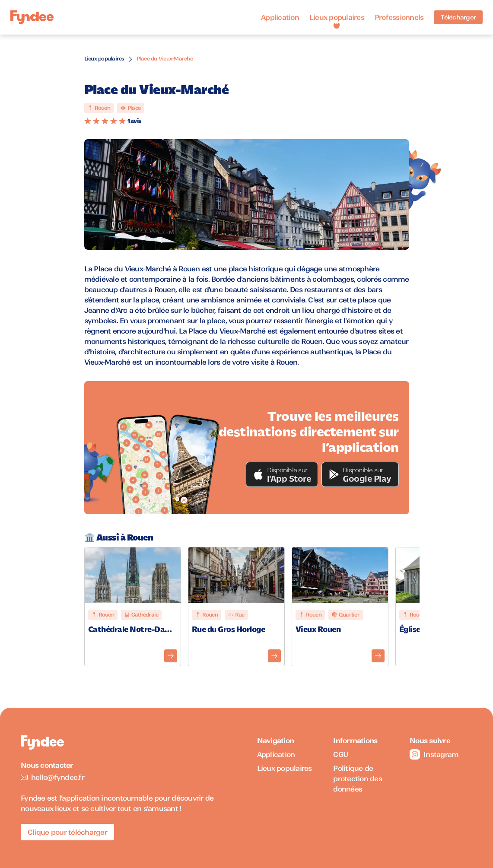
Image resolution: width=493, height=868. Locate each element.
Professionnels (399, 17)
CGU (341, 754)
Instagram (434, 754)
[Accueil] (32, 17)
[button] (282, 474)
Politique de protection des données (358, 779)
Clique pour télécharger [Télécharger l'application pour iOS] (67, 832)
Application (280, 17)
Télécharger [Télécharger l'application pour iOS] (458, 17)
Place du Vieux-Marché (165, 59)
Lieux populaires (337, 17)
